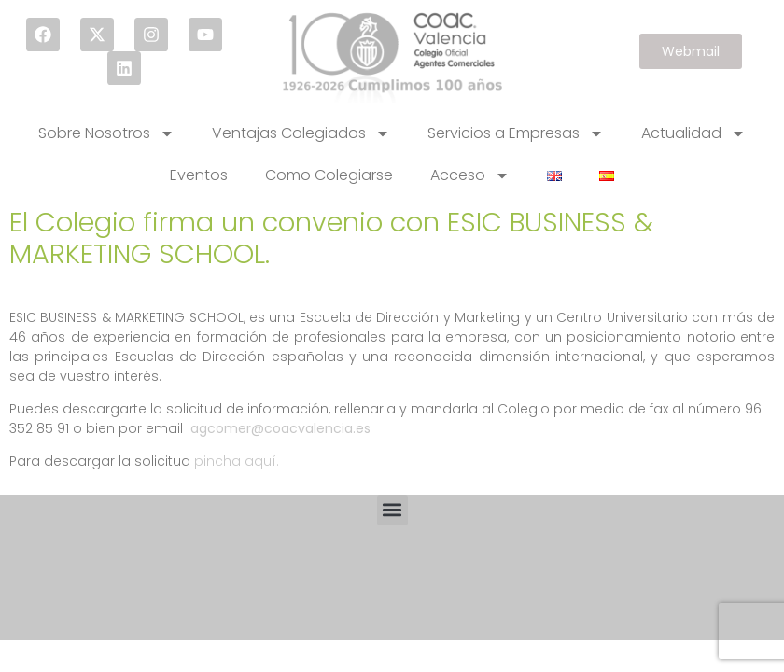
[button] (392, 510)
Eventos (199, 175)
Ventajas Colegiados (301, 133)
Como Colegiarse (329, 175)
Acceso (470, 175)
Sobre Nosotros (106, 133)
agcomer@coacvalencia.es (280, 428)
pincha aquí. (237, 461)
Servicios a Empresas (516, 133)
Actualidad (693, 133)
